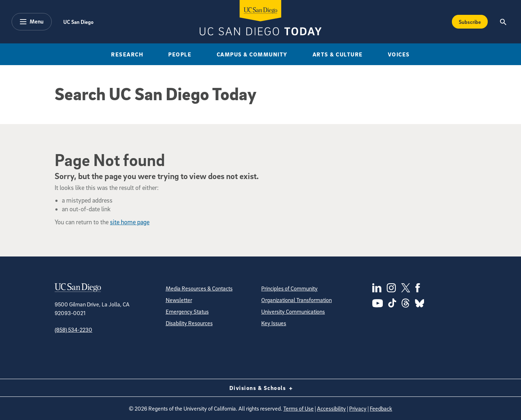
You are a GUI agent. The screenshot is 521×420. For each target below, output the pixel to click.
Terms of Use (298, 408)
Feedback (381, 408)
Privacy (358, 408)
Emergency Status (187, 311)
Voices (399, 54)
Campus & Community (252, 54)
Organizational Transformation (296, 300)
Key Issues (274, 323)
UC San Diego (78, 22)
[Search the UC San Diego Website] (503, 22)
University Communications (293, 311)
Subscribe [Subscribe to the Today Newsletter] (470, 22)
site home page (130, 222)
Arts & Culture (338, 54)
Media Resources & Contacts (199, 288)
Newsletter (179, 300)
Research (127, 54)
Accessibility (331, 408)
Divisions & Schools (261, 388)
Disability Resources (189, 323)
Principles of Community (289, 288)
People (180, 54)
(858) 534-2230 (73, 330)
